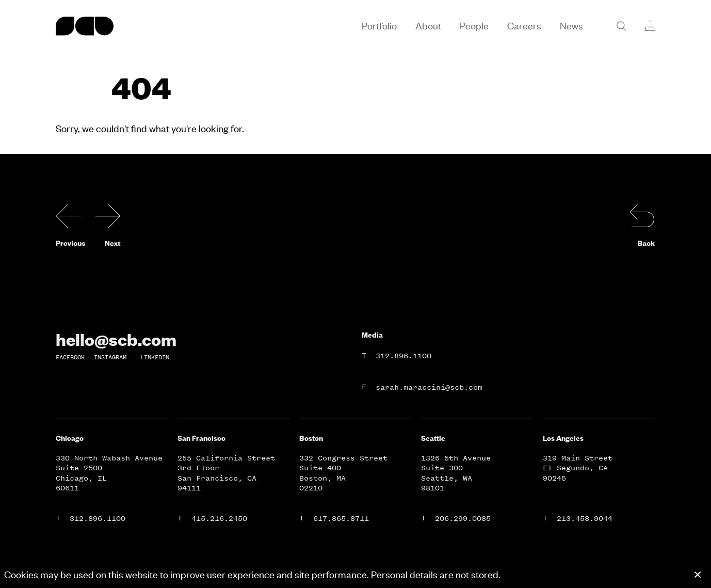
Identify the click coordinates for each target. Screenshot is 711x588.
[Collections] (650, 26)
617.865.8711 (341, 519)
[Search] (621, 26)
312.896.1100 (403, 356)
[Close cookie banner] (698, 575)
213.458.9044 (585, 519)
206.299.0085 (463, 519)
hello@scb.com (116, 339)
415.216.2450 (219, 519)
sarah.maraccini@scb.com (429, 387)
